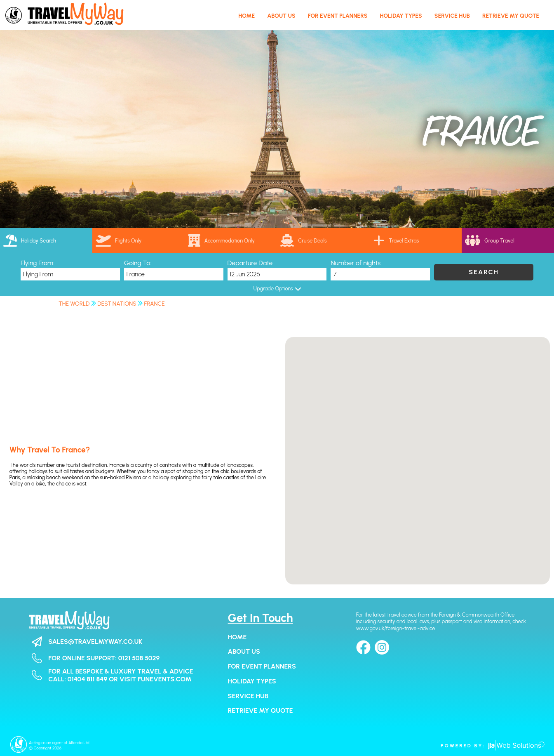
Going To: (138, 263)
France (155, 304)
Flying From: (38, 263)
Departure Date (250, 263)
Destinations (117, 304)
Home (237, 637)
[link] (323, 240)
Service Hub (248, 696)
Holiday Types (252, 681)
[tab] (46, 240)
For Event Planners (262, 666)
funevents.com (164, 679)
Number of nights (356, 263)
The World (74, 304)
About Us (244, 651)
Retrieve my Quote (261, 710)
